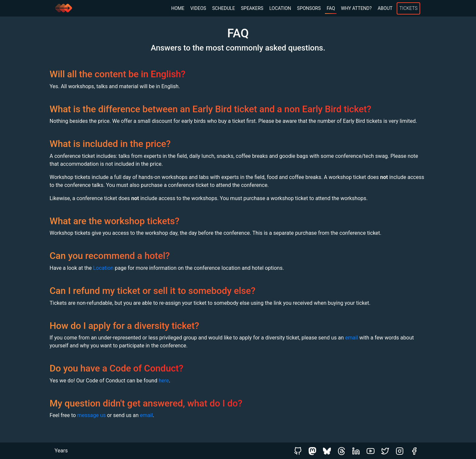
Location (280, 8)
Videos (198, 8)
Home (178, 8)
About (385, 8)
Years (61, 451)
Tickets (408, 8)
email (352, 338)
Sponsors (309, 8)
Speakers (252, 8)
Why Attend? (356, 8)
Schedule (224, 8)
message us (91, 415)
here (164, 381)
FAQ (331, 8)
